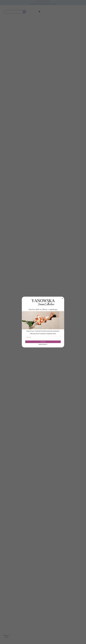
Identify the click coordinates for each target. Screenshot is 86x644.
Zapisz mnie (43, 342)
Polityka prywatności (43, 344)
